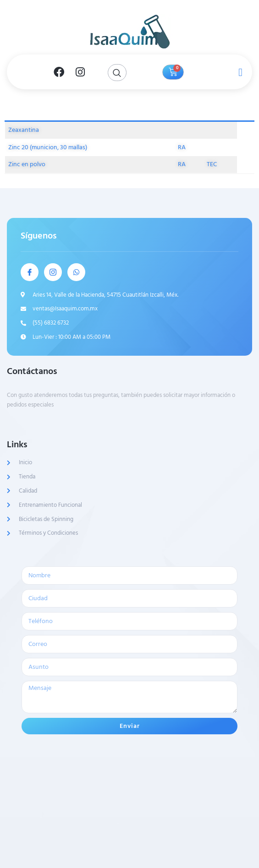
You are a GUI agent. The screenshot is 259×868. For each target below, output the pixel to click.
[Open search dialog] (117, 73)
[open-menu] (238, 72)
